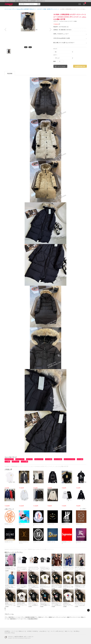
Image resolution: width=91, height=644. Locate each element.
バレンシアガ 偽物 (58, 459)
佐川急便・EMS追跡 (32, 631)
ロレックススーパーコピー (69, 459)
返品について (68, 631)
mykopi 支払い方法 (9, 633)
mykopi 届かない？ (44, 631)
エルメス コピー (15, 462)
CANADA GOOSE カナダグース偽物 (68, 21)
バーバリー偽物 (24, 462)
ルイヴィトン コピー (20, 459)
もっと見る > (83, 509)
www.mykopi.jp (20, 638)
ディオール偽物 (49, 459)
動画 (30, 47)
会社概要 (7, 631)
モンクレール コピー (9, 459)
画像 (26, 47)
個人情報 (76, 631)
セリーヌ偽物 (80, 459)
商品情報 (10, 74)
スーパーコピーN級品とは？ (18, 631)
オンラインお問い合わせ (56, 631)
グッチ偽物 (7, 462)
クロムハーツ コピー (39, 459)
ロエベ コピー (29, 459)
